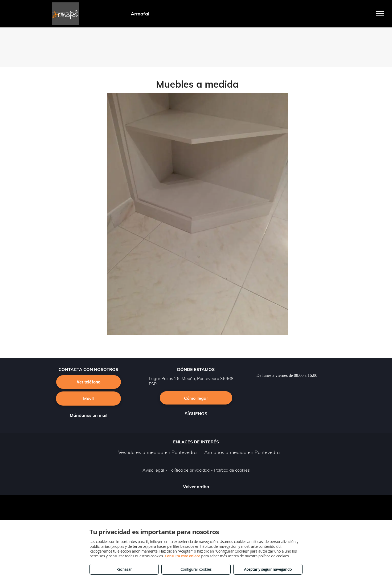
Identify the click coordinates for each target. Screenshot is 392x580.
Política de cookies (232, 470)
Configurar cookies (196, 569)
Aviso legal (153, 470)
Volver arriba (196, 487)
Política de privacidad (189, 470)
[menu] (380, 14)
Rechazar (124, 569)
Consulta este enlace (183, 556)
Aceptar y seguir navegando (268, 569)
